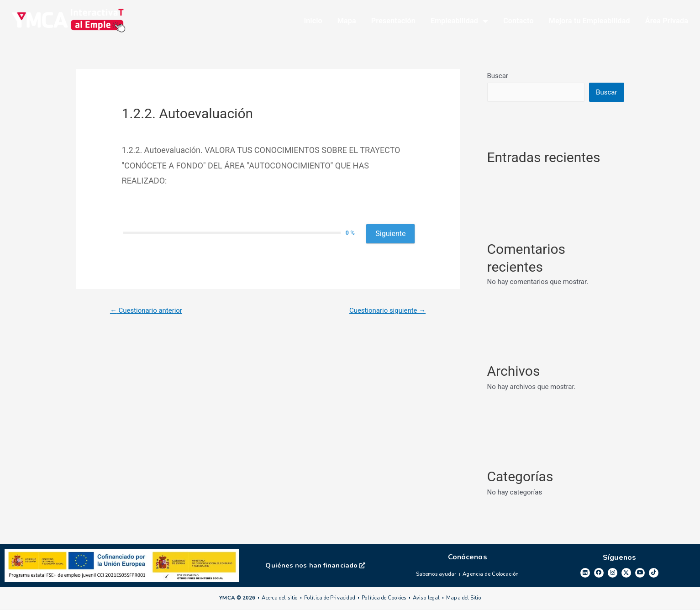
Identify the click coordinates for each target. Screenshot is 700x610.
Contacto (518, 22)
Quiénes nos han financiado (316, 567)
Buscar (498, 78)
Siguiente (390, 235)
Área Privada (667, 22)
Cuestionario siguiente (384, 313)
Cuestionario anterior (149, 313)
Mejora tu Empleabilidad (589, 22)
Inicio (313, 22)
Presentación (393, 22)
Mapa (347, 22)
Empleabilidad (459, 22)
